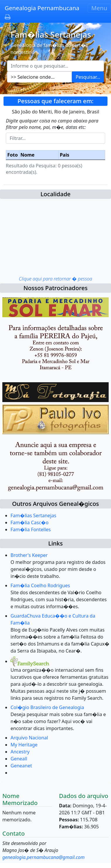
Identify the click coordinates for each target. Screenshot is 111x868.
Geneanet (21, 766)
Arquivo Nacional (29, 738)
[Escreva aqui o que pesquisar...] (56, 66)
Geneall (19, 759)
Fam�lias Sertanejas (33, 515)
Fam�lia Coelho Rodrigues (40, 585)
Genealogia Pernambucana (42, 8)
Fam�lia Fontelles (31, 529)
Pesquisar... (88, 77)
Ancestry (20, 752)
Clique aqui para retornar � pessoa (55, 279)
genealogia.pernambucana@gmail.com (43, 857)
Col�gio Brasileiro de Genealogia (47, 707)
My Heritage (24, 745)
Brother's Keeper (29, 555)
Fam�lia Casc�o (30, 522)
